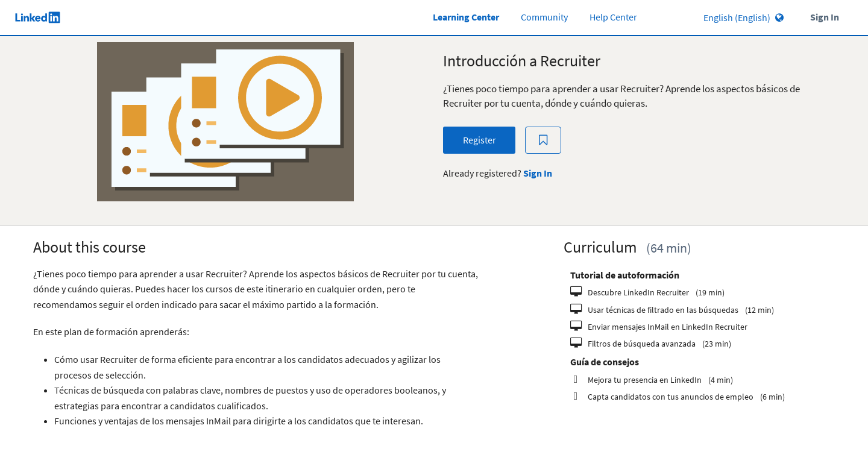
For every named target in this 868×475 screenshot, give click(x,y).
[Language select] (709, 17)
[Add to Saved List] (543, 140)
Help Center (613, 17)
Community (544, 17)
